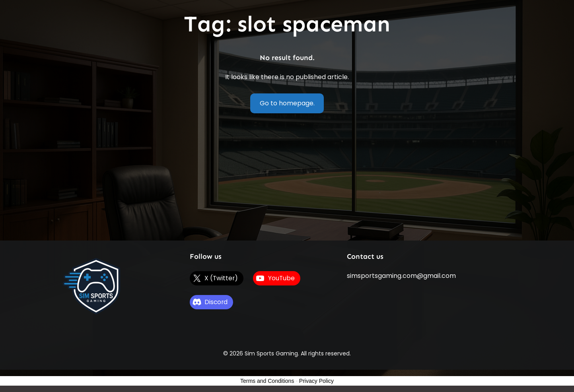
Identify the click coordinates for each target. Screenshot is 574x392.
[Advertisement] (287, 181)
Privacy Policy (316, 381)
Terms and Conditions (267, 381)
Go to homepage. (287, 103)
